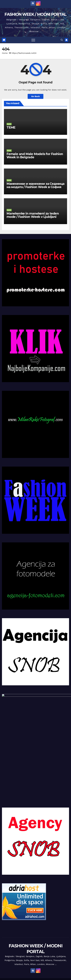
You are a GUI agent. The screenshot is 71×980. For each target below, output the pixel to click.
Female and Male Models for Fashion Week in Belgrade (35, 156)
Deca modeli (61, 952)
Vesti (9, 968)
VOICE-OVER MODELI (37, 974)
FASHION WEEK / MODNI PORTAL (35, 14)
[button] (62, 40)
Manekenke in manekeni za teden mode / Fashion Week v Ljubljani (33, 215)
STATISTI (36, 968)
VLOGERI (46, 968)
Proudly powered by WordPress (22, 945)
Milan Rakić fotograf (47, 957)
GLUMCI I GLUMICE (22, 968)
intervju (8, 952)
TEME (11, 127)
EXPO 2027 (46, 963)
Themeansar (57, 945)
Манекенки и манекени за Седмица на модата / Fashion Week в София (35, 185)
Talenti (9, 963)
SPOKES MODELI (18, 974)
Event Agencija (32, 963)
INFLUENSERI (54, 974)
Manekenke (26, 952)
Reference (63, 957)
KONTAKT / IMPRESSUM (27, 957)
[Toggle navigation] (33, 40)
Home (5, 53)
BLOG (9, 124)
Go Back (36, 96)
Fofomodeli (49, 952)
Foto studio (19, 963)
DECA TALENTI (59, 963)
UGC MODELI (58, 968)
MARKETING (9, 957)
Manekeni (37, 952)
